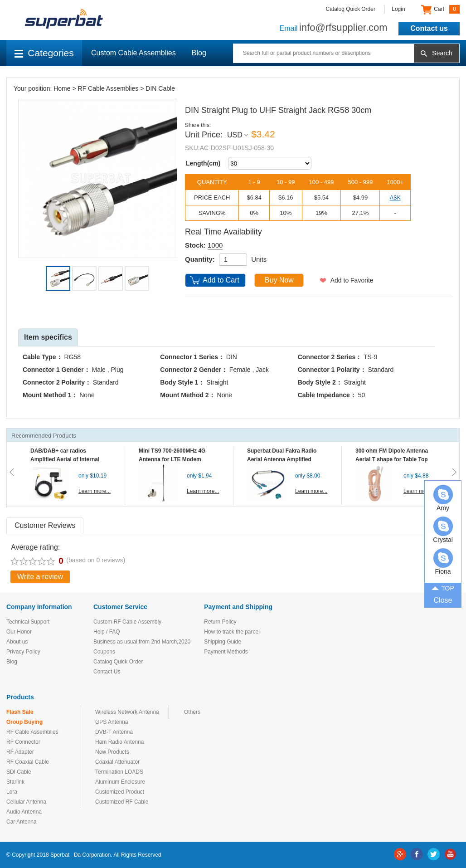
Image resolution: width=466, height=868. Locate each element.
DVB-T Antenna (114, 732)
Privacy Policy (23, 652)
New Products (112, 752)
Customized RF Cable (122, 802)
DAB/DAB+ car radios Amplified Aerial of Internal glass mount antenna (65, 459)
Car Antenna (22, 822)
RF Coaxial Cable (28, 762)
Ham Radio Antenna (119, 742)
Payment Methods (226, 652)
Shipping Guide (223, 642)
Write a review (40, 577)
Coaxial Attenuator (117, 762)
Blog (199, 53)
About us (17, 642)
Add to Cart (221, 280)
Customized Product (120, 792)
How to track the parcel (232, 632)
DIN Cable (160, 88)
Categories (44, 53)
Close (443, 600)
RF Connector (23, 742)
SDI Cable (19, 772)
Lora (12, 792)
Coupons (104, 652)
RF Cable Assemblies (108, 88)
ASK (395, 198)
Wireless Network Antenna (127, 712)
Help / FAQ (107, 632)
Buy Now (279, 280)
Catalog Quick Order (351, 9)
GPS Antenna (112, 722)
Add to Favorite (352, 280)
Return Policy (220, 622)
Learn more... (95, 491)
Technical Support (28, 622)
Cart (440, 10)
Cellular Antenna (26, 802)
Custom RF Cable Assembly (127, 622)
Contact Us (107, 672)
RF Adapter (20, 752)
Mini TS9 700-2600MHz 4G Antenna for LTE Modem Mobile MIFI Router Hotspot (174, 459)
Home (62, 88)
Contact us (429, 28)
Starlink (15, 782)
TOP (443, 587)
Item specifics (48, 337)
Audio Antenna (24, 812)
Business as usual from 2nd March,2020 (142, 642)
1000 (215, 245)
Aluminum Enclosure (120, 782)
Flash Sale (20, 712)
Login (398, 9)
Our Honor (19, 632)
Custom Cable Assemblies (133, 53)
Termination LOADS (119, 772)
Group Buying (24, 722)
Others (192, 712)
